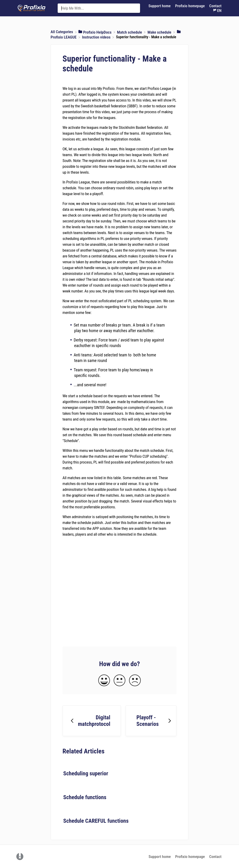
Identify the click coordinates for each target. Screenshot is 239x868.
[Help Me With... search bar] (99, 8)
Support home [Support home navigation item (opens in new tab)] (160, 6)
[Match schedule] (130, 32)
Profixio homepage (190, 857)
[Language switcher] (217, 11)
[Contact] (215, 6)
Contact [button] (215, 6)
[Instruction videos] (97, 37)
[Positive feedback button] (104, 681)
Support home (160, 857)
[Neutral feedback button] (119, 681)
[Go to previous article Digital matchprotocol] (92, 721)
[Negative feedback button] (135, 681)
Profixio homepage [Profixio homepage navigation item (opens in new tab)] (190, 6)
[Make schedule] (160, 32)
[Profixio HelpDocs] (95, 32)
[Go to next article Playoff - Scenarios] (151, 721)
